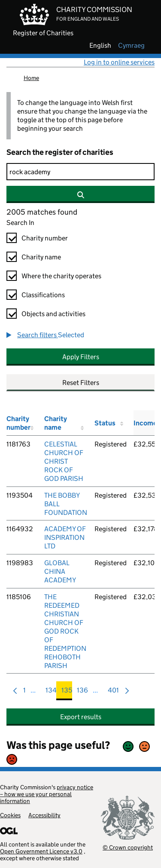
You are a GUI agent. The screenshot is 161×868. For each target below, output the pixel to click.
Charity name (41, 257)
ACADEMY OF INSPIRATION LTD (65, 537)
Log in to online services (119, 62)
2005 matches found (42, 212)
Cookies (10, 815)
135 (67, 692)
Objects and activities (53, 314)
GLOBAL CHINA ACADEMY (60, 571)
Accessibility (44, 815)
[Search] (80, 172)
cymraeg (131, 46)
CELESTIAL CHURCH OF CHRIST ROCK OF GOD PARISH (64, 461)
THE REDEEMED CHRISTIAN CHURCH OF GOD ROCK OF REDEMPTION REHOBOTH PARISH (65, 631)
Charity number (45, 238)
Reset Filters (81, 383)
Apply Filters (81, 357)
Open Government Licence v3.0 (41, 851)
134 (51, 692)
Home (31, 78)
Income (145, 423)
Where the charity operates (61, 276)
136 (82, 692)
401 (113, 692)
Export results (81, 717)
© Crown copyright (128, 847)
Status (105, 423)
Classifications (43, 295)
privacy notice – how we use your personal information (47, 794)
